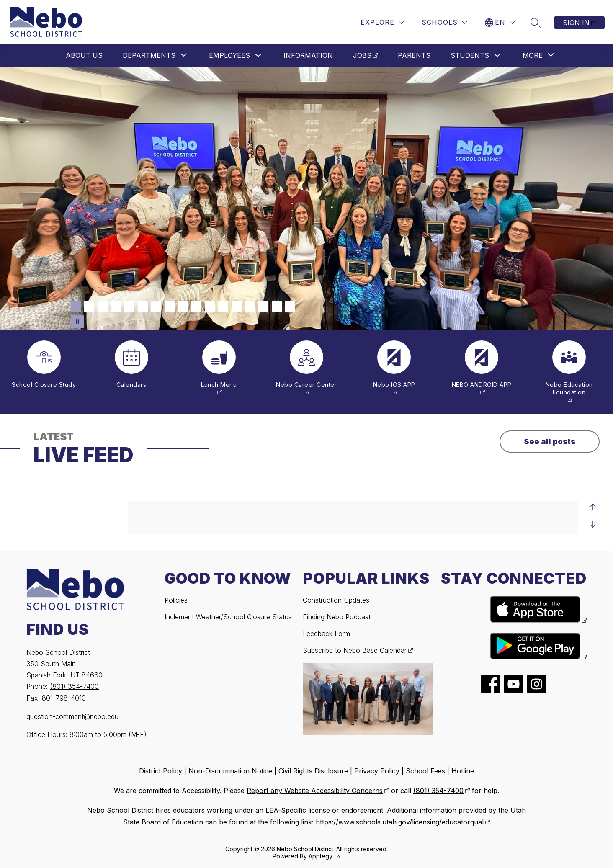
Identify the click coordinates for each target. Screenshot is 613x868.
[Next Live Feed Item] (593, 524)
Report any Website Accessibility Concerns (315, 791)
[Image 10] (196, 307)
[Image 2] (89, 307)
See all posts (550, 442)
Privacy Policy (377, 771)
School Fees (425, 771)
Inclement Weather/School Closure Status (228, 617)
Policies (176, 600)
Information (308, 55)
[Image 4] (116, 307)
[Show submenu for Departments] (149, 55)
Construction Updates (336, 600)
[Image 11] (210, 307)
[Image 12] (223, 307)
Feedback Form (326, 634)
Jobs (362, 55)
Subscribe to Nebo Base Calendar (355, 650)
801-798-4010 (64, 698)
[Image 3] (103, 307)
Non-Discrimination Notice (230, 771)
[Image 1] (76, 307)
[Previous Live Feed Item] (593, 507)
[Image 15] (263, 307)
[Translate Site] (500, 22)
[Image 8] (170, 307)
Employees (229, 55)
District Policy (161, 771)
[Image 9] (183, 307)
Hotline (463, 771)
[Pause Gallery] (77, 322)
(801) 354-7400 (74, 686)
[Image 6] (143, 307)
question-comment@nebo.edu (72, 716)
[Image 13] (237, 307)
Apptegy (321, 856)
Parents (414, 55)
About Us (84, 55)
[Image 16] (277, 307)
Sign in (576, 23)
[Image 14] (250, 307)
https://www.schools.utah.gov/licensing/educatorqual (400, 822)
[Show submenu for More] (533, 55)
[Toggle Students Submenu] (497, 55)
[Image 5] (129, 307)
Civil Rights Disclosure (313, 771)
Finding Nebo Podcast (337, 617)
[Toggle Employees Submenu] (258, 55)
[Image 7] (156, 307)
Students (470, 55)
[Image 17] (290, 307)
